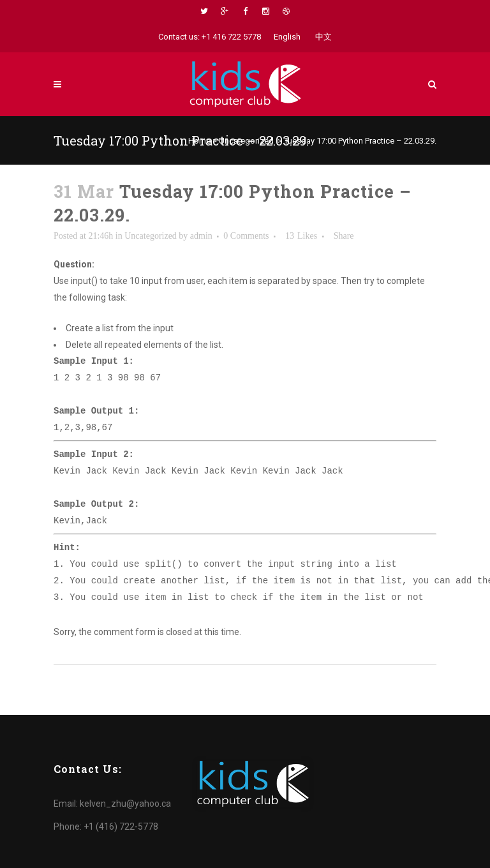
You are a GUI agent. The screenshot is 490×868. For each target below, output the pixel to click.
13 (301, 236)
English (287, 37)
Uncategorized (246, 141)
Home (199, 141)
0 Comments (246, 236)
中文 (323, 37)
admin (201, 236)
